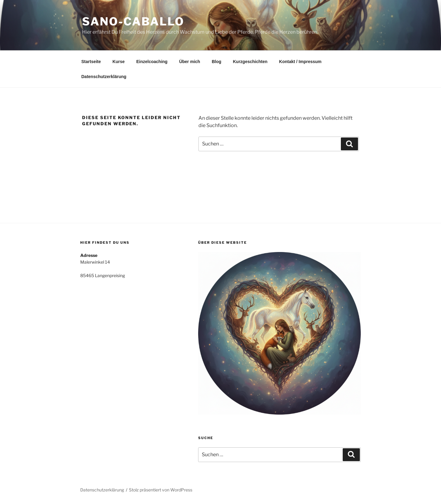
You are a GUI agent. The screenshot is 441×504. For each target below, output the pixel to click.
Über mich (190, 62)
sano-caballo (133, 21)
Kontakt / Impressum (300, 62)
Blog (216, 62)
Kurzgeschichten (250, 62)
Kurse (119, 62)
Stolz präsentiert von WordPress (161, 490)
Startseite (91, 62)
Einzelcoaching (152, 62)
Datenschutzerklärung (104, 77)
